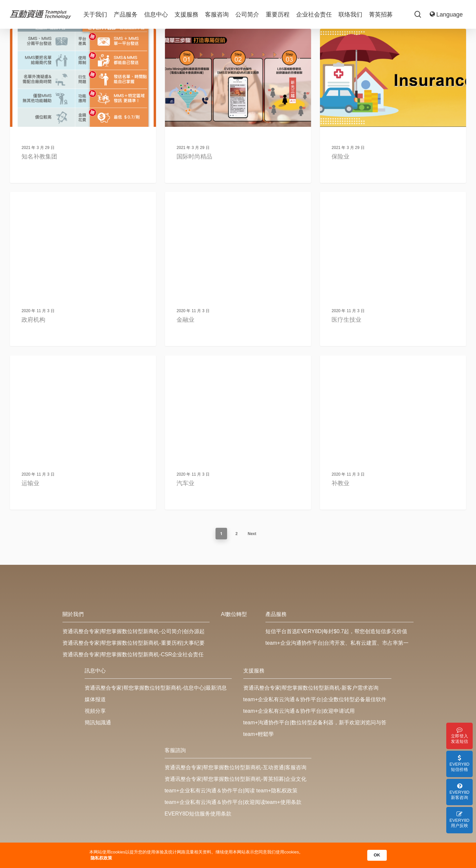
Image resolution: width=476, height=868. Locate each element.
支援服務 (254, 671)
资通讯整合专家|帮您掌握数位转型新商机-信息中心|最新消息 (156, 688)
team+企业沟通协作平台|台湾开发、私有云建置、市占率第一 (337, 643)
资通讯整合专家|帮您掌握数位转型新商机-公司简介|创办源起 (134, 631)
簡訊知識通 (98, 723)
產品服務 (276, 614)
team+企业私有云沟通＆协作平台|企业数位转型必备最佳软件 (315, 699)
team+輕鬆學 (259, 734)
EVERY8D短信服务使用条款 (198, 814)
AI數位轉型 (234, 614)
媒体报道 (95, 699)
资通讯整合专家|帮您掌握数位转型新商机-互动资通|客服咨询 (236, 767)
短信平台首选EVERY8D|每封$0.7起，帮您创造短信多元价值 (337, 631)
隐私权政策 (101, 858)
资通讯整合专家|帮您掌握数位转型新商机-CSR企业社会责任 (133, 654)
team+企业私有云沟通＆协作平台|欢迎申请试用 (299, 711)
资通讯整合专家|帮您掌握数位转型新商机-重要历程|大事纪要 (134, 643)
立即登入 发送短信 (459, 735)
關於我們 (73, 614)
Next (252, 534)
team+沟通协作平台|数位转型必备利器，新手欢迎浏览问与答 (315, 723)
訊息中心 (95, 671)
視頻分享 (95, 711)
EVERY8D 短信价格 (459, 763)
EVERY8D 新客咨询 (459, 792)
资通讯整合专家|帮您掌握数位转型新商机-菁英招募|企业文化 (236, 779)
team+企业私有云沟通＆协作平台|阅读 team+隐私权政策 (231, 791)
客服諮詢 (175, 750)
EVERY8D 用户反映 (459, 820)
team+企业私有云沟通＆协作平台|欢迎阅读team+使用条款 (233, 802)
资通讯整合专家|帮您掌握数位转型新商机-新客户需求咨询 (311, 688)
